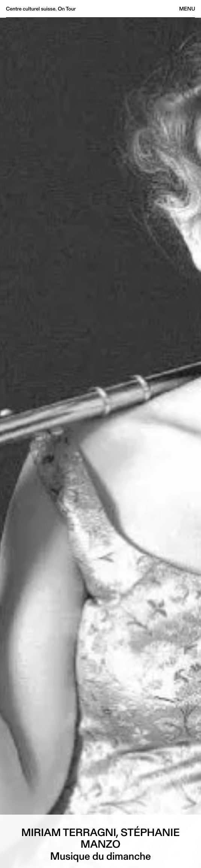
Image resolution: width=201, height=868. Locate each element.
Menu (187, 9)
